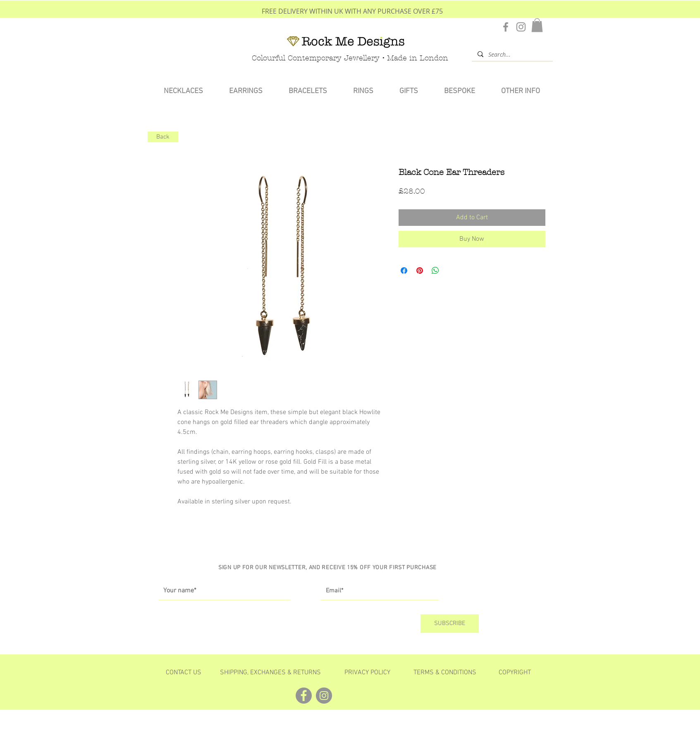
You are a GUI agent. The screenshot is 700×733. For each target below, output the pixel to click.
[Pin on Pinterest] (420, 271)
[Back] (163, 137)
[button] (537, 25)
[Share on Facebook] (404, 271)
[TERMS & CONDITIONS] (445, 673)
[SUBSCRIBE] (450, 624)
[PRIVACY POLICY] (367, 673)
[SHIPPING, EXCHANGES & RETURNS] (271, 673)
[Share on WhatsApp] (435, 271)
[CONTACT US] (184, 673)
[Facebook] (506, 27)
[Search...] (512, 54)
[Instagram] (521, 27)
